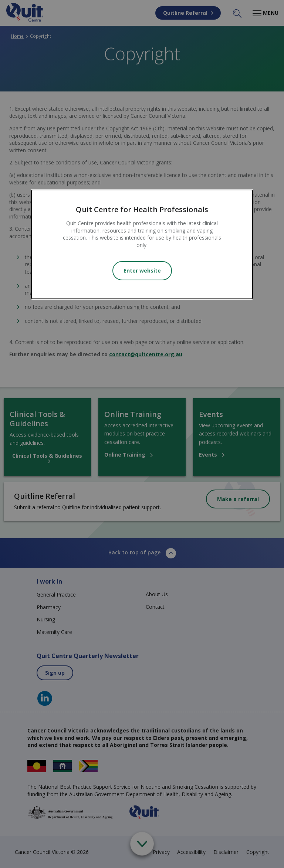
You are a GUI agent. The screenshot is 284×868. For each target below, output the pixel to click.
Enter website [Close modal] (142, 271)
